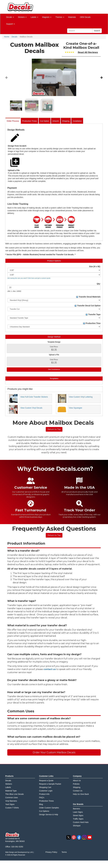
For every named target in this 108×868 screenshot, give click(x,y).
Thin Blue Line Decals (14, 794)
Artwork (56, 121)
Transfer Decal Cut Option (87, 306)
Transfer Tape (93, 314)
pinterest (74, 837)
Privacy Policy (51, 852)
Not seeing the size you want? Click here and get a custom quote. (29, 278)
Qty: (99, 284)
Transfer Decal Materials (88, 297)
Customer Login (46, 791)
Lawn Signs (78, 812)
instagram (84, 837)
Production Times (30, 121)
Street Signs (78, 815)
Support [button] (10, 24)
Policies (76, 784)
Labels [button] (34, 17)
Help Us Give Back (81, 794)
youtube (90, 837)
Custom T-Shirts (12, 808)
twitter (68, 837)
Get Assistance (54, 369)
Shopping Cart (45, 787)
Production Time (92, 323)
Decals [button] (10, 17)
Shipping (66, 121)
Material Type (11, 791)
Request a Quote (46, 781)
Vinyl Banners (11, 801)
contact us (50, 669)
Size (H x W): (95, 266)
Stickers (9, 784)
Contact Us (78, 791)
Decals (8, 781)
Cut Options (44, 811)
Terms (64, 852)
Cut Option (45, 121)
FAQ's (42, 798)
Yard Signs (10, 804)
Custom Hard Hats (81, 822)
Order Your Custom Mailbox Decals (54, 752)
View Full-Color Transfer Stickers (34, 397)
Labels (8, 787)
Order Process (13, 121)
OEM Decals (85, 17)
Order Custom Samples (49, 808)
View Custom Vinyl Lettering (81, 397)
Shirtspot (77, 826)
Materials (72, 17)
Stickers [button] (22, 17)
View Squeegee (76, 408)
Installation (77, 121)
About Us (77, 781)
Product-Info (44, 794)
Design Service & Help (49, 814)
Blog (41, 804)
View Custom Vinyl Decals (31, 408)
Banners (76, 809)
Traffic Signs (78, 819)
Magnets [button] (47, 17)
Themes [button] (60, 17)
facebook (79, 837)
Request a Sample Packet (50, 784)
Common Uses (12, 798)
